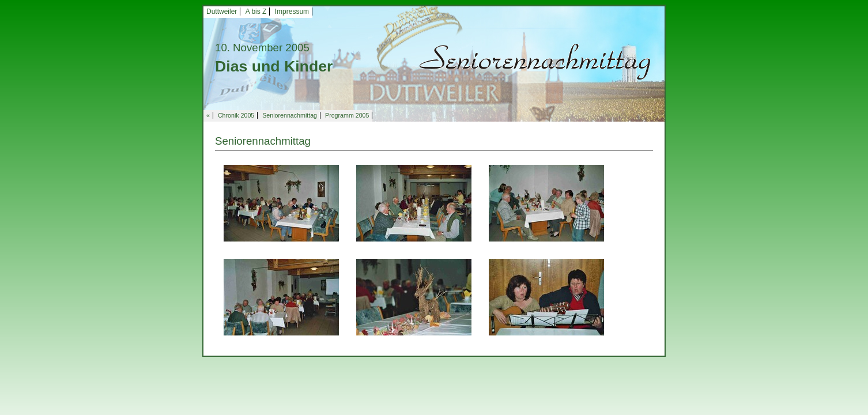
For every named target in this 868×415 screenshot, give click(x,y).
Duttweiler (222, 12)
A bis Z (256, 12)
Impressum (292, 12)
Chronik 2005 (236, 115)
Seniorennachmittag (290, 115)
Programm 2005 (347, 115)
